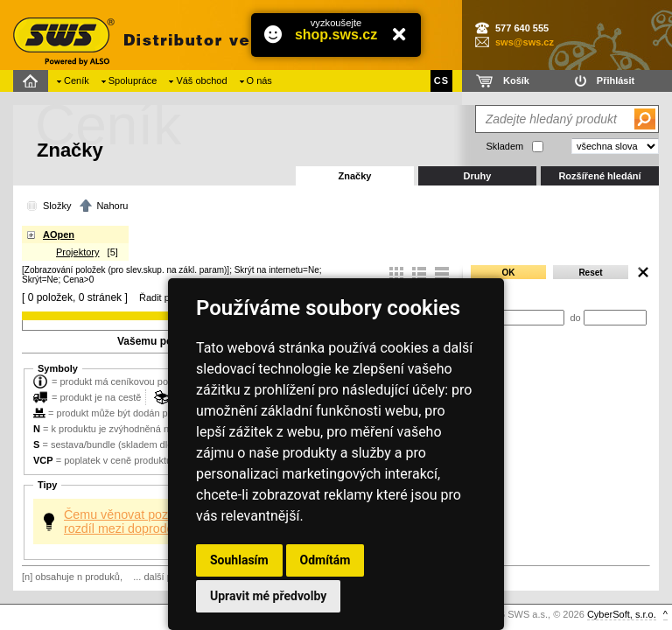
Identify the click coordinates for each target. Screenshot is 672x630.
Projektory (78, 252)
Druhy (478, 176)
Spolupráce (133, 80)
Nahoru (112, 206)
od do (558, 318)
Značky (355, 176)
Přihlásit (616, 80)
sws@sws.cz (525, 42)
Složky (57, 206)
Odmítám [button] (325, 560)
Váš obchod (201, 80)
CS (441, 80)
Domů (33, 81)
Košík (516, 80)
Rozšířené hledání (599, 176)
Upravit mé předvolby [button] (268, 596)
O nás (259, 80)
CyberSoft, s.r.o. (622, 614)
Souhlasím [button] (239, 560)
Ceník (77, 80)
